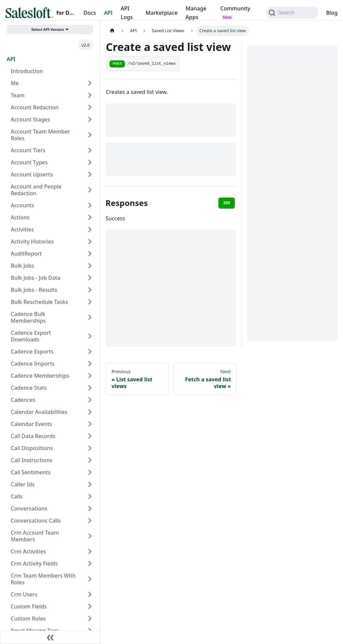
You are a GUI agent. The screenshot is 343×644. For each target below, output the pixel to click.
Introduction (27, 71)
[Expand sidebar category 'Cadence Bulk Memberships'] (90, 317)
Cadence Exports (32, 352)
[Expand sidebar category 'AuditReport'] (90, 254)
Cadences (23, 400)
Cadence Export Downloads (31, 336)
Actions (20, 217)
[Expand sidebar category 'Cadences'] (90, 400)
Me (15, 83)
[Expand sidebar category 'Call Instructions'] (90, 460)
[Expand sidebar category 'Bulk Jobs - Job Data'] (90, 278)
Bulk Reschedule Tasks (39, 302)
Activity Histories (32, 241)
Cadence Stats (29, 388)
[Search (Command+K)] (292, 13)
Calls (17, 496)
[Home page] (112, 31)
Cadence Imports (33, 364)
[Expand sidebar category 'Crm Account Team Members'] (90, 536)
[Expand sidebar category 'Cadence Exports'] (90, 352)
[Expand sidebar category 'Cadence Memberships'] (90, 376)
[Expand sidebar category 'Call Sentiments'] (90, 472)
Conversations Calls (36, 521)
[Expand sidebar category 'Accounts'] (90, 205)
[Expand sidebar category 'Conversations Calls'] (90, 521)
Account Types (29, 162)
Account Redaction (35, 107)
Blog (332, 13)
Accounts (22, 205)
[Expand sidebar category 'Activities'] (90, 229)
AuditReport (26, 254)
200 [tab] (227, 203)
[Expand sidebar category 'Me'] (90, 83)
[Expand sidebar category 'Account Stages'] (90, 119)
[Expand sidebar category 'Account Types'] (90, 162)
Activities (22, 229)
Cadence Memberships (40, 376)
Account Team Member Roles (40, 135)
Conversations (29, 508)
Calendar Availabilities (39, 412)
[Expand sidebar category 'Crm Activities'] (90, 551)
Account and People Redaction (36, 190)
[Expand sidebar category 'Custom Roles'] (90, 619)
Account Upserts (32, 174)
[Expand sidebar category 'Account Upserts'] (90, 174)
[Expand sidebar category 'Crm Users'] (90, 594)
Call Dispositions (32, 448)
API (108, 13)
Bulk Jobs (22, 266)
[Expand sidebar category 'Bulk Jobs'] (90, 266)
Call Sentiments (31, 472)
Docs (90, 13)
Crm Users (24, 594)
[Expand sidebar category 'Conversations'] (90, 508)
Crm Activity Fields (34, 563)
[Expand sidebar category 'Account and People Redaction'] (90, 190)
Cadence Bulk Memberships (28, 317)
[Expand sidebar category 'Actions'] (90, 217)
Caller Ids (23, 484)
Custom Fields (29, 606)
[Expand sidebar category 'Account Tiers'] (90, 150)
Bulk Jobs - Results (34, 290)
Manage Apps (196, 13)
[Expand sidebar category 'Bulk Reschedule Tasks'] (90, 302)
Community (235, 8)
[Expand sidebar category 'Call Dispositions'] (90, 448)
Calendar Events (31, 424)
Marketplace (162, 13)
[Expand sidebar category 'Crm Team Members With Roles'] (90, 579)
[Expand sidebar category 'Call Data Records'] (90, 436)
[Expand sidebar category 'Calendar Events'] (90, 424)
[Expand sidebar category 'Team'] (90, 95)
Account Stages (30, 119)
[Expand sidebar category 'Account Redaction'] (90, 107)
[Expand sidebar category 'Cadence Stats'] (90, 388)
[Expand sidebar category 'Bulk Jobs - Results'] (90, 290)
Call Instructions (31, 460)
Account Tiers (28, 150)
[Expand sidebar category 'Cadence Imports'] (90, 364)
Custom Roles (28, 619)
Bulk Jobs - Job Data (36, 278)
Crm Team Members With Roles (43, 579)
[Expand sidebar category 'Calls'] (90, 496)
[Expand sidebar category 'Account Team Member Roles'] (90, 135)
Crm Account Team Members (35, 536)
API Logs (127, 13)
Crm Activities (28, 551)
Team (18, 95)
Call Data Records (33, 436)
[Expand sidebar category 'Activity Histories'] (90, 241)
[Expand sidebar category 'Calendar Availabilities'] (90, 412)
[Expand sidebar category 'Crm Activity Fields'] (90, 563)
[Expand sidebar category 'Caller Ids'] (90, 484)
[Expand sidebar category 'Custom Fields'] (90, 606)
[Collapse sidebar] (50, 637)
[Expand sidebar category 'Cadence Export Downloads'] (90, 336)
